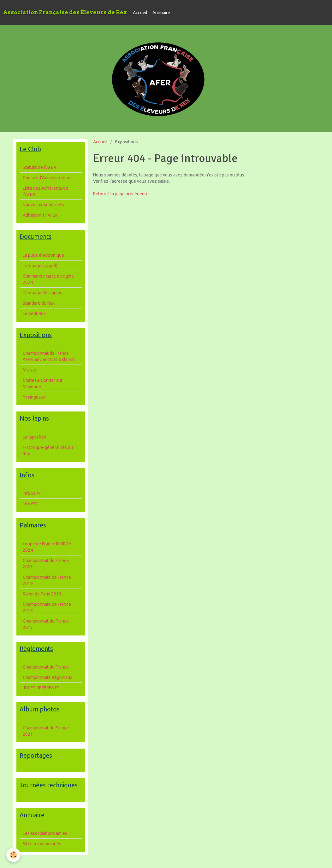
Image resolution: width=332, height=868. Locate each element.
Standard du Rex (39, 303)
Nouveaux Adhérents (43, 205)
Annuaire (161, 13)
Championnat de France (46, 667)
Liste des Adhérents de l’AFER (45, 191)
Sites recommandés (42, 844)
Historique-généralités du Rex (48, 451)
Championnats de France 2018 (47, 607)
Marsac (30, 370)
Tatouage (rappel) (40, 266)
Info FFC (31, 504)
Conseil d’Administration (47, 178)
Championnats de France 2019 (47, 580)
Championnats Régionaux (47, 677)
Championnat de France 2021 (46, 564)
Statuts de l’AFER (39, 167)
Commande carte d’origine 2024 (48, 279)
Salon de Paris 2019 (42, 594)
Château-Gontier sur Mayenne (43, 383)
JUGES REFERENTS (41, 688)
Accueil (140, 13)
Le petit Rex (34, 313)
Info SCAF (32, 493)
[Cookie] (13, 855)
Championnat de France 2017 (46, 624)
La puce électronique (43, 255)
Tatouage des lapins (42, 293)
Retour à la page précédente (121, 194)
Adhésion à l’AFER (40, 215)
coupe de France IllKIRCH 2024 (47, 547)
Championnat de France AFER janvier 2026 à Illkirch (49, 356)
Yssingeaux (34, 397)
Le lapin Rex (34, 437)
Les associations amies (45, 833)
